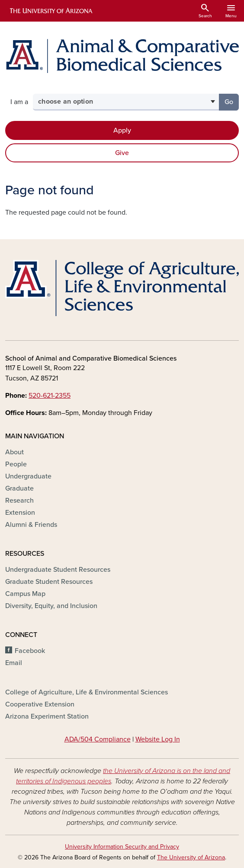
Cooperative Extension (40, 704)
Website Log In (158, 739)
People (16, 464)
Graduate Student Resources (49, 582)
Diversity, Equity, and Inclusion (51, 606)
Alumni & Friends (31, 525)
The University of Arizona (191, 857)
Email (14, 663)
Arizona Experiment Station (47, 716)
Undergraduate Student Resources (58, 570)
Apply (122, 130)
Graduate (19, 488)
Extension (20, 513)
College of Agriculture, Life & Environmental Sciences (87, 692)
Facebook (30, 651)
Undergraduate (28, 476)
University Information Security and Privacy (122, 847)
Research (19, 501)
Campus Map (25, 594)
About (14, 452)
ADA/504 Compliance (98, 739)
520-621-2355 (50, 396)
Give (122, 153)
